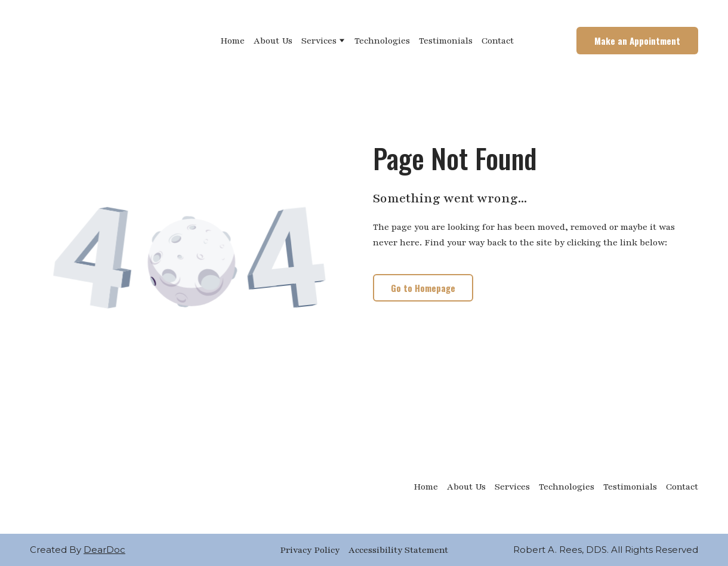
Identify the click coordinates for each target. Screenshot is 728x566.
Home (232, 41)
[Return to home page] (89, 41)
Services (319, 41)
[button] (637, 41)
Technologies (382, 41)
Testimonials (446, 41)
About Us (273, 41)
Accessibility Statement (398, 550)
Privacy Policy (310, 550)
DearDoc (104, 550)
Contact (498, 41)
